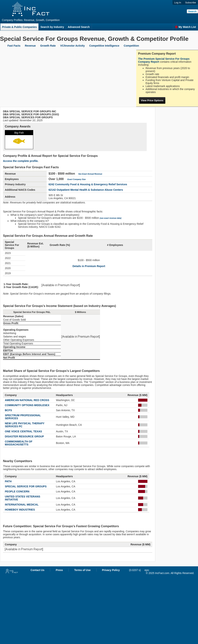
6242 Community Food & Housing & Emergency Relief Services (88, 184)
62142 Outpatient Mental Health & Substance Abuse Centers (86, 190)
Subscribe (191, 3)
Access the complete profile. (21, 161)
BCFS (8, 410)
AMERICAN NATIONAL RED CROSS (27, 400)
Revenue (30, 46)
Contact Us (38, 570)
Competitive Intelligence (104, 46)
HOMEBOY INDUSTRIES (20, 510)
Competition (131, 46)
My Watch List (185, 27)
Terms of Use (82, 570)
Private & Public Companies (19, 27)
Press (59, 570)
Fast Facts (14, 46)
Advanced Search (79, 27)
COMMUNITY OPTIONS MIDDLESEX (27, 405)
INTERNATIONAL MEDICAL (22, 505)
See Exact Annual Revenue (90, 174)
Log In (178, 3)
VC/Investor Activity (73, 46)
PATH (8, 481)
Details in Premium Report (89, 266)
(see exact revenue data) (110, 218)
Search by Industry (52, 27)
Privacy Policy (111, 570)
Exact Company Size (77, 179)
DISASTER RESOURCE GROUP (24, 436)
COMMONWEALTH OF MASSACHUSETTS (19, 443)
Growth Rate (48, 46)
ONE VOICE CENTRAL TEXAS (23, 431)
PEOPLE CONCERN (17, 491)
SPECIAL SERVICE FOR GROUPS (26, 486)
